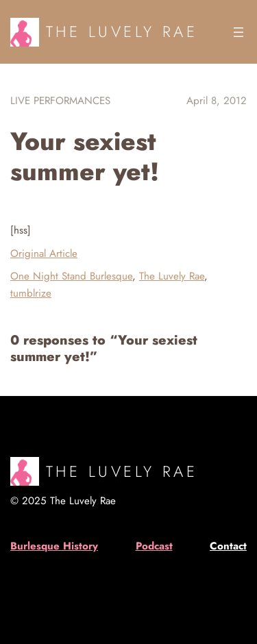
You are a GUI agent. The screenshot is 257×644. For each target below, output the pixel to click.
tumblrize (31, 293)
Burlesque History (54, 546)
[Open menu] (238, 32)
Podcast (154, 546)
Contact (228, 546)
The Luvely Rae (122, 32)
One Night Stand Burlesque (71, 276)
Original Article (44, 253)
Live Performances (60, 101)
